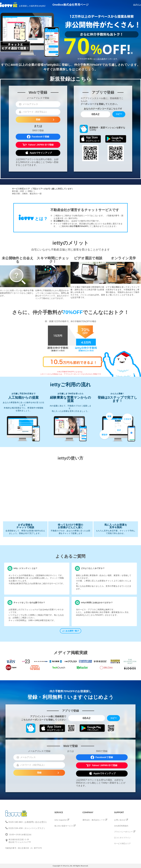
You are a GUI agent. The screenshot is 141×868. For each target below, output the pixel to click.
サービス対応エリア (122, 843)
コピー (119, 114)
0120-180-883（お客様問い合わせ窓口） (28, 822)
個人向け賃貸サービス (64, 826)
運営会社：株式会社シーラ (93, 820)
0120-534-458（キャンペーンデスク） (27, 828)
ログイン (137, 5)
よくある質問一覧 (71, 631)
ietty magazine (60, 820)
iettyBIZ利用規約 (121, 826)
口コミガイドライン (122, 838)
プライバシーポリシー (123, 832)
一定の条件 (101, 59)
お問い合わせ (120, 820)
